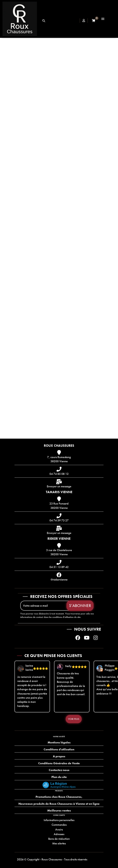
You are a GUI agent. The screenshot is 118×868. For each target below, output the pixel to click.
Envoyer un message (59, 486)
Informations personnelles (59, 820)
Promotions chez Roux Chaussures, (59, 797)
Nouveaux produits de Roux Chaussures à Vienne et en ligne (59, 804)
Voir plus (74, 719)
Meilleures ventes (59, 810)
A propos (59, 756)
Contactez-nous (59, 770)
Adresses (59, 834)
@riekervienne (59, 579)
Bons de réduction (59, 839)
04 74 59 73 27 (59, 520)
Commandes (59, 825)
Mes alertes (59, 843)
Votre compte (59, 815)
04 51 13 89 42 (59, 567)
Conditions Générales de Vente (59, 763)
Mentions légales (59, 742)
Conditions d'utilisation (59, 749)
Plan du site (59, 777)
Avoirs (59, 829)
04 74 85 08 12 (59, 474)
